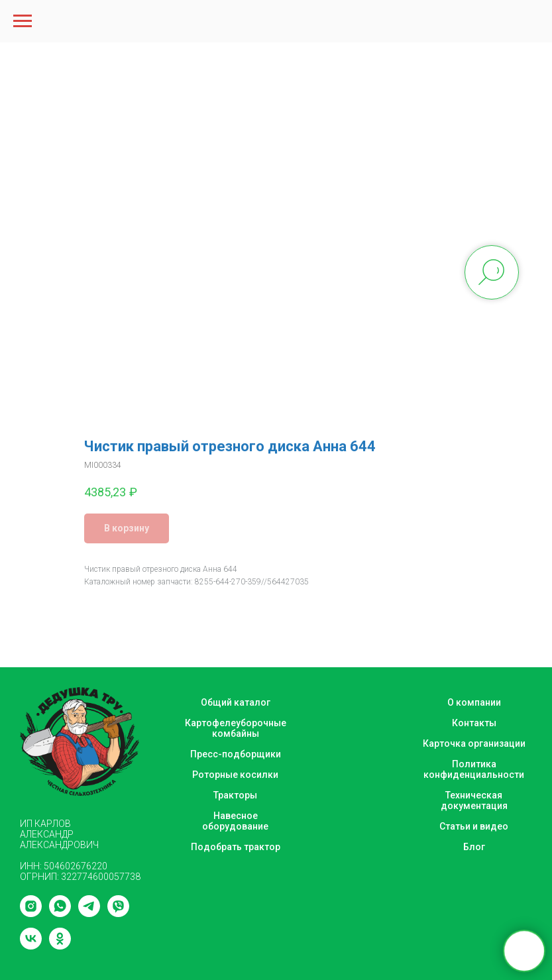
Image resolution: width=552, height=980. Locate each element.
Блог (474, 847)
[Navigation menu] (23, 21)
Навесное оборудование (235, 821)
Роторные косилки (235, 775)
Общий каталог (236, 702)
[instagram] (31, 913)
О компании (474, 702)
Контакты (474, 723)
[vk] (31, 946)
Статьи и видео (474, 826)
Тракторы (235, 795)
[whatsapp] (60, 913)
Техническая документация (474, 800)
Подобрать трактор (236, 847)
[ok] (60, 946)
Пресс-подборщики (236, 754)
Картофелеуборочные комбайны (236, 728)
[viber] (118, 913)
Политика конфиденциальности (474, 769)
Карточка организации (474, 743)
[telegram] (89, 913)
